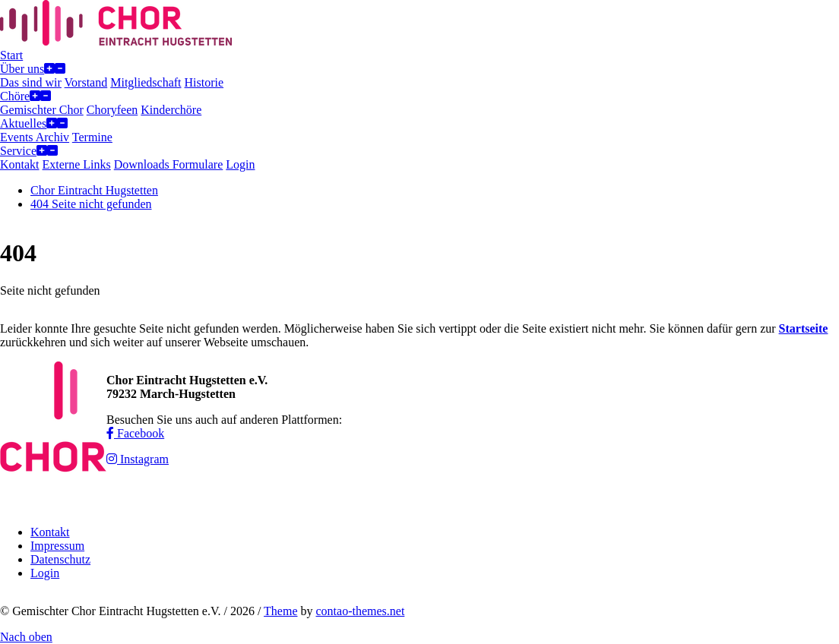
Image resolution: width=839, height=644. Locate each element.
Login (45, 573)
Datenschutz (60, 559)
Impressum (57, 546)
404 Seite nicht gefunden (91, 204)
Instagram (138, 459)
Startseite (804, 328)
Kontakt (50, 532)
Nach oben (26, 637)
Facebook (135, 433)
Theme (280, 611)
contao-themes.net (360, 611)
